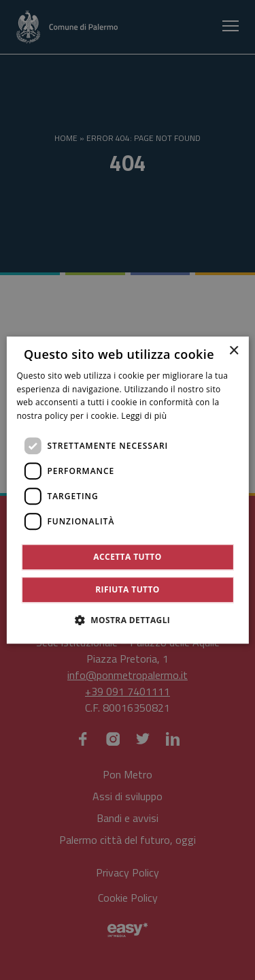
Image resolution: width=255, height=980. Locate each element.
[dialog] (128, 490)
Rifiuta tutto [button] (128, 589)
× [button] (234, 351)
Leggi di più (144, 416)
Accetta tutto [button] (127, 557)
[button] (128, 620)
